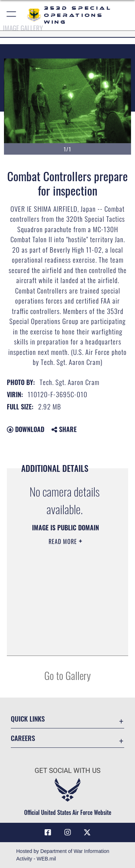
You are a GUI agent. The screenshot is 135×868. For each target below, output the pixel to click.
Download (26, 429)
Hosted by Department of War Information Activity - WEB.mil (63, 855)
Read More (64, 541)
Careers (23, 738)
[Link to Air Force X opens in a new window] (87, 832)
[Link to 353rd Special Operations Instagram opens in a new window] (68, 832)
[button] (12, 15)
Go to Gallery (67, 675)
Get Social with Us (67, 771)
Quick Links (28, 719)
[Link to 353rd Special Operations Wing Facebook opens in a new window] (48, 832)
